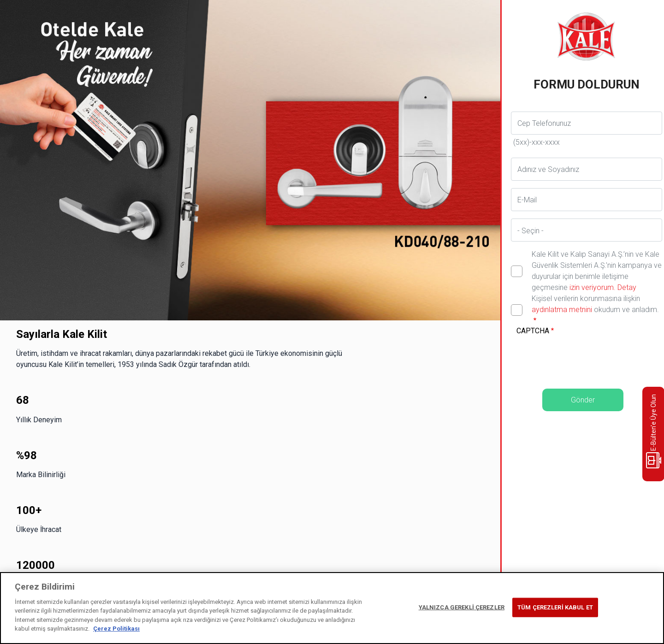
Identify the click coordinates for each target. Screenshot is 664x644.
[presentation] (587, 356)
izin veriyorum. (593, 287)
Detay (626, 287)
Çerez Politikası (116, 629)
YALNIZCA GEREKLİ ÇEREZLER (462, 607)
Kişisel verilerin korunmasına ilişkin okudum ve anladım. (595, 304)
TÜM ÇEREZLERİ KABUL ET (555, 607)
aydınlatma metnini (562, 310)
